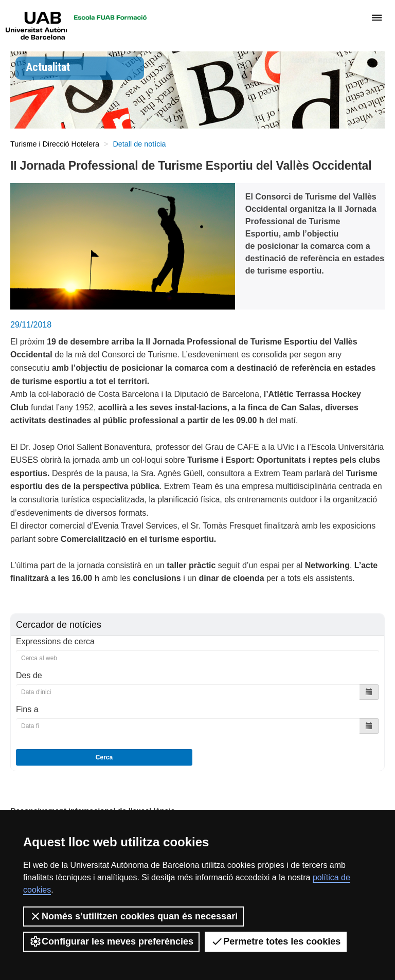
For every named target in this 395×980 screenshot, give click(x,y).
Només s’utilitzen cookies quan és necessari (133, 916)
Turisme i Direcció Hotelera (55, 144)
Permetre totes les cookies (276, 941)
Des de (29, 675)
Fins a (27, 709)
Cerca (104, 757)
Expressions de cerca (55, 641)
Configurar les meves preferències (111, 941)
